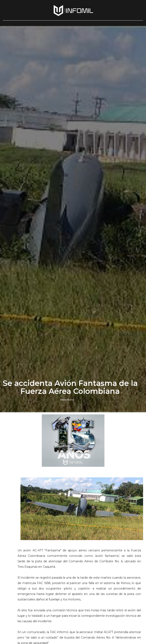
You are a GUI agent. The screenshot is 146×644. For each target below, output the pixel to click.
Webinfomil (67, 400)
